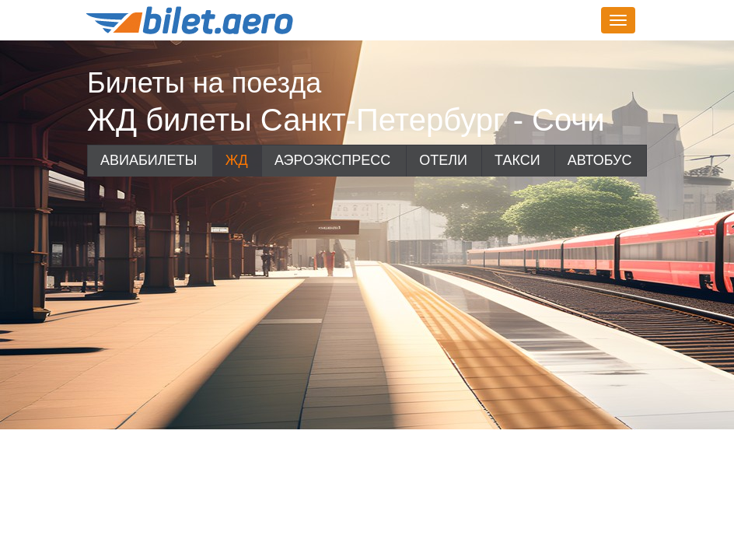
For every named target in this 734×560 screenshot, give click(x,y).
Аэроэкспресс (332, 160)
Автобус (600, 160)
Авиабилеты (149, 160)
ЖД (237, 160)
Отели (443, 160)
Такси (517, 160)
